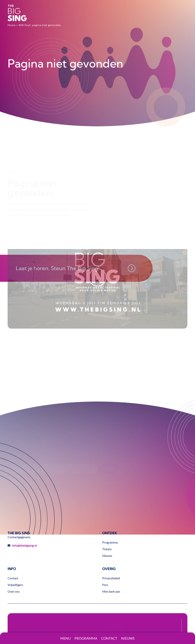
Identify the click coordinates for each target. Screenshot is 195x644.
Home (12, 25)
